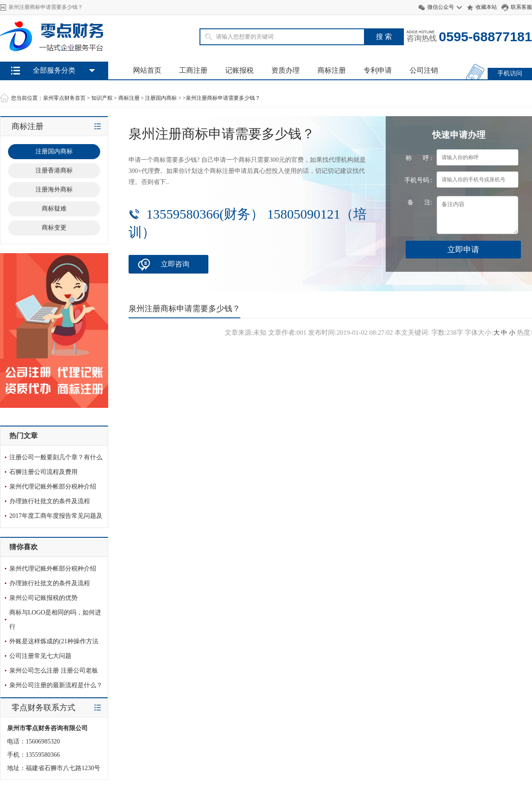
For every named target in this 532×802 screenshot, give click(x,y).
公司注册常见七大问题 (40, 656)
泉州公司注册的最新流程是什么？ (56, 685)
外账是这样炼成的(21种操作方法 (54, 641)
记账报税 (239, 70)
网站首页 (147, 70)
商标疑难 (54, 209)
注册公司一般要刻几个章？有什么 (56, 457)
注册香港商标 (54, 170)
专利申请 (378, 70)
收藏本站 (486, 7)
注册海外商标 (54, 190)
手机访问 (510, 73)
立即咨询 (175, 264)
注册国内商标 (161, 98)
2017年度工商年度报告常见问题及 (56, 516)
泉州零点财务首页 (64, 98)
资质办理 (286, 70)
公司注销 (424, 70)
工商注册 (193, 70)
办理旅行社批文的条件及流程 (50, 501)
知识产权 (102, 98)
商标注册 (332, 70)
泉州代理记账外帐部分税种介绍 (53, 487)
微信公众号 (441, 7)
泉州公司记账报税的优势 (43, 598)
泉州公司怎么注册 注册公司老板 (54, 671)
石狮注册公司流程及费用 (43, 472)
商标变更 (54, 228)
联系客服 (521, 7)
